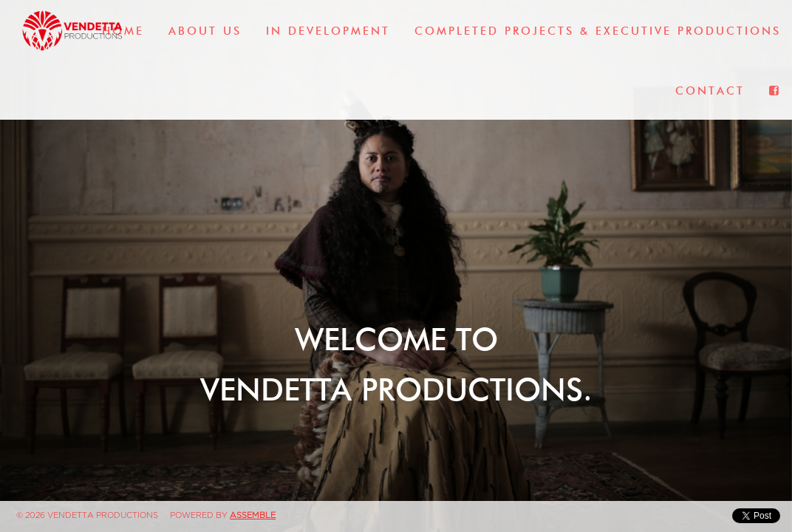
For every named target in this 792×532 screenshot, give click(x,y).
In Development (328, 31)
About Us (205, 31)
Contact (710, 91)
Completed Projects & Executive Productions (598, 31)
